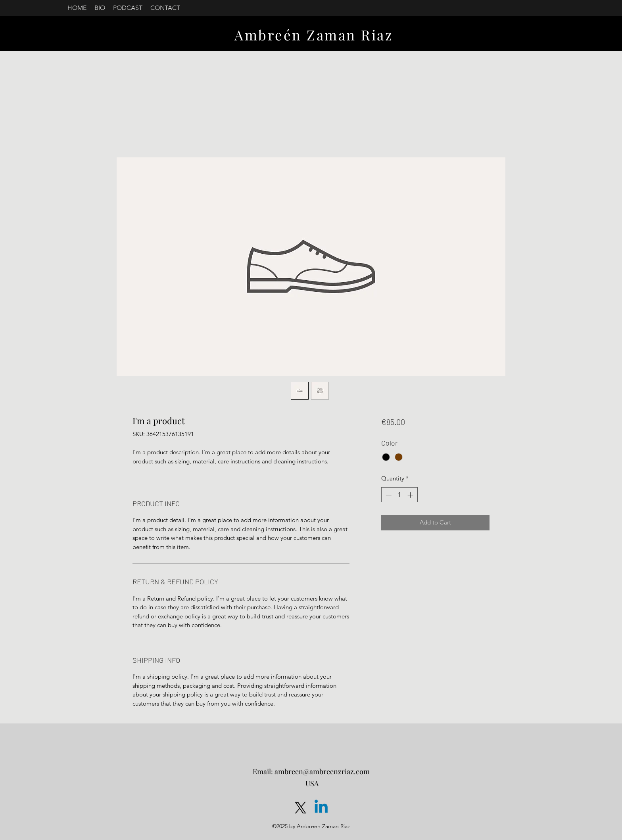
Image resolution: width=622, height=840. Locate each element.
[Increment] (411, 495)
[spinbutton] (399, 495)
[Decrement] (388, 495)
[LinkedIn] (321, 808)
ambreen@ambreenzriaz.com (322, 771)
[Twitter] (300, 808)
